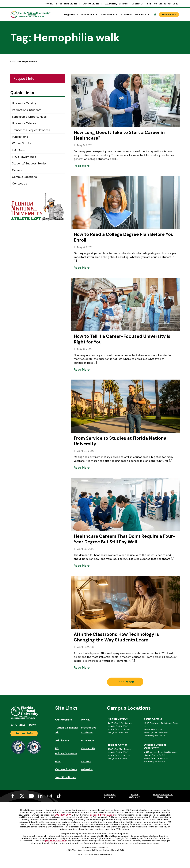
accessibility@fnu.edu (102, 815)
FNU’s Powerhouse (24, 157)
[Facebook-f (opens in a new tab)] (13, 796)
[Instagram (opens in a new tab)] (50, 796)
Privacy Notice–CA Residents (163, 796)
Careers (17, 170)
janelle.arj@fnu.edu (55, 841)
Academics (90, 15)
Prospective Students (68, 4)
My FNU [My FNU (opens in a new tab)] (49, 4)
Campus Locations (24, 177)
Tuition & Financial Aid (67, 730)
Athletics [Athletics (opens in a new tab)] (126, 14)
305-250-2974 (63, 815)
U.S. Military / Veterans (117, 4)
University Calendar (25, 123)
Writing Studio (21, 143)
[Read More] (82, 166)
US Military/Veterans (66, 751)
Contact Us (138, 4)
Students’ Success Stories (29, 163)
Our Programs (64, 720)
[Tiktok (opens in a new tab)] (59, 796)
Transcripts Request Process (31, 130)
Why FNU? (142, 15)
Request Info (24, 79)
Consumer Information (110, 796)
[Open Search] (155, 15)
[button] (125, 682)
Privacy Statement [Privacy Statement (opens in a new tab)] (134, 796)
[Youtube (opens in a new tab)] (31, 796)
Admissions (109, 15)
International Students (27, 110)
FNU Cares (19, 150)
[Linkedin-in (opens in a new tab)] (40, 796)
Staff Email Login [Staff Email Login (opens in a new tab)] (66, 777)
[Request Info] (169, 15)
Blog (149, 4)
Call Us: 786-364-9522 (166, 4)
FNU (12, 62)
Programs (71, 15)
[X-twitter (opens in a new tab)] (22, 796)
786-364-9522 (23, 725)
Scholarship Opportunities (29, 117)
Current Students (92, 4)
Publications (20, 137)
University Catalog (24, 103)
